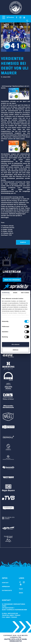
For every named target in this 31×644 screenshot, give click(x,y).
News (21, 593)
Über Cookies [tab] (25, 293)
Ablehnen (15, 350)
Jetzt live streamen (12, 280)
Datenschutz (7, 590)
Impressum (6, 587)
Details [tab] (15, 293)
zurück (23, 242)
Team (21, 589)
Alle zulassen (15, 344)
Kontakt (5, 583)
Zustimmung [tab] (6, 293)
